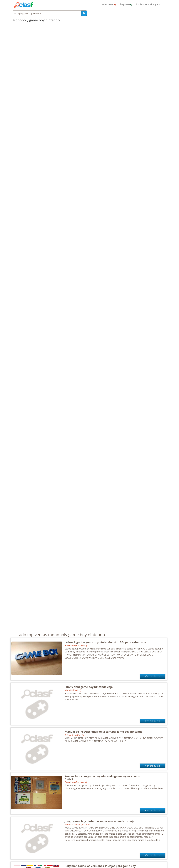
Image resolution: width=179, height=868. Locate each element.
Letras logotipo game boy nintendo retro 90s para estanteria (105, 642)
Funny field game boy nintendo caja (89, 687)
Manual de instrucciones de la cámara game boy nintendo (104, 732)
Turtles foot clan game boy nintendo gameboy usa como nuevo (102, 778)
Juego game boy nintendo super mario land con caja (99, 821)
